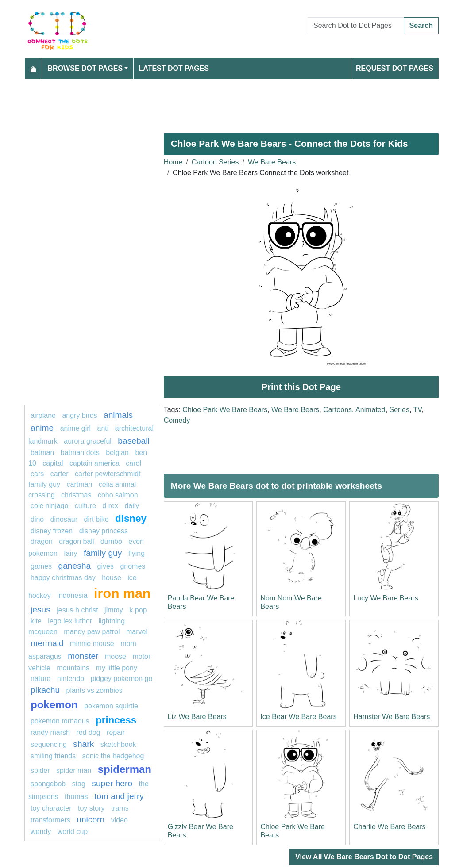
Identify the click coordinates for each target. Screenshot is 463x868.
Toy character (51, 808)
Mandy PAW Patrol (92, 632)
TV (418, 410)
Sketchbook (118, 744)
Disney (131, 518)
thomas (76, 797)
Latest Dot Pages (174, 68)
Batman (42, 453)
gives (106, 566)
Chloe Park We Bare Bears (225, 410)
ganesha (74, 566)
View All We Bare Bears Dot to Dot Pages (364, 857)
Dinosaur (64, 519)
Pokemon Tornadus (60, 721)
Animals (118, 415)
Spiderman (125, 769)
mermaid (47, 643)
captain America (95, 463)
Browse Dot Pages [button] (85, 68)
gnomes (133, 566)
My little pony (117, 668)
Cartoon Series (215, 162)
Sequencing (49, 744)
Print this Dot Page (301, 387)
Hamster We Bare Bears (392, 717)
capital (53, 463)
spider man (74, 770)
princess (116, 720)
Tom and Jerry (119, 796)
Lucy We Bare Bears (386, 598)
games (41, 566)
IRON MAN (122, 593)
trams (120, 808)
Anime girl (75, 428)
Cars (37, 474)
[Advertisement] (231, 102)
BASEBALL (133, 441)
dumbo (111, 541)
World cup (73, 832)
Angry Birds (79, 415)
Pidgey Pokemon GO (122, 679)
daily (132, 506)
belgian (117, 453)
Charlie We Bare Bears (389, 827)
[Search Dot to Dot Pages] (356, 26)
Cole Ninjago (49, 506)
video (120, 820)
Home (173, 162)
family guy (103, 553)
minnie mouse (92, 644)
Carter (60, 474)
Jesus (41, 610)
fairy (70, 553)
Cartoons (338, 410)
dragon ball (76, 541)
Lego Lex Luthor (70, 621)
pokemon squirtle (111, 706)
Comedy (177, 420)
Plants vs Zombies (95, 690)
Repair (116, 732)
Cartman (79, 484)
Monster (83, 656)
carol (133, 463)
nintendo (71, 679)
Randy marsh (50, 732)
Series (399, 410)
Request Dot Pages (395, 68)
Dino (37, 519)
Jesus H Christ (77, 610)
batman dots (80, 453)
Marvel (137, 632)
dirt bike (96, 519)
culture (85, 506)
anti (103, 428)
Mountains (73, 668)
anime (42, 428)
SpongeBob (48, 784)
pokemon (54, 705)
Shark (83, 744)
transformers (50, 820)
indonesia (72, 595)
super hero (112, 783)
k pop (138, 610)
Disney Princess (104, 531)
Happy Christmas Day (63, 578)
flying (137, 553)
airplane (43, 415)
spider (40, 770)
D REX (110, 506)
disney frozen (52, 531)
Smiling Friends (53, 756)
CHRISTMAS (76, 495)
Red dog (88, 732)
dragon (42, 541)
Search (421, 25)
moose (116, 656)
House (112, 578)
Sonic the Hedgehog (113, 756)
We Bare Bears (272, 162)
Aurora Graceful (88, 441)
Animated (370, 410)
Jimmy (114, 610)
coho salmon (118, 495)
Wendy (41, 832)
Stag (79, 784)
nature (41, 679)
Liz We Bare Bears (197, 717)
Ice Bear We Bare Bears (298, 717)
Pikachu (45, 690)
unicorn (91, 820)
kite (36, 621)
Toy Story (92, 808)
